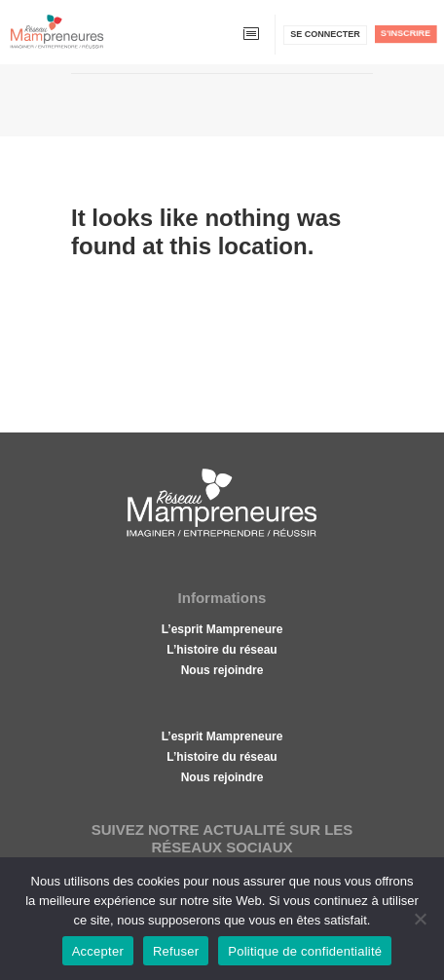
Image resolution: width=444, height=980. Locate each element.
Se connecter (325, 34)
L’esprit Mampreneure (222, 629)
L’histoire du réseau (222, 650)
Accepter (98, 951)
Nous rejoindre (222, 670)
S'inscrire (406, 33)
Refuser (176, 951)
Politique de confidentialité (305, 951)
